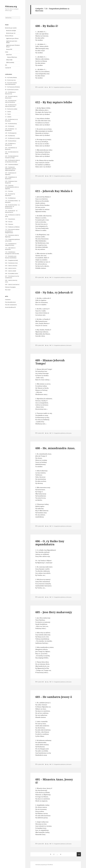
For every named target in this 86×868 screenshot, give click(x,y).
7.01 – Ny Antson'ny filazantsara (10, 195)
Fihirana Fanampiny (10, 287)
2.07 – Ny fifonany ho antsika (12, 138)
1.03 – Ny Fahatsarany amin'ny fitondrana (11, 101)
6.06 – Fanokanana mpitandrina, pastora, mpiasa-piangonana (11, 169)
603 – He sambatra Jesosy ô (54, 697)
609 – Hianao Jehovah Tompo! (50, 362)
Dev (6, 65)
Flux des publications (10, 302)
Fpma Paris (9, 55)
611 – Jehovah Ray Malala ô (54, 191)
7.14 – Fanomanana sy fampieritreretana (11, 244)
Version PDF (9, 49)
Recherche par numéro (11, 28)
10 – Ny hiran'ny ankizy (11, 109)
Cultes (7, 52)
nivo (47, 87)
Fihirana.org (11, 6)
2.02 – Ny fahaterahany (11, 124)
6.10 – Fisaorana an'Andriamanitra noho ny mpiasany (12, 187)
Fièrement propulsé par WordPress (44, 865)
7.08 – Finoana (9, 222)
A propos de (8, 68)
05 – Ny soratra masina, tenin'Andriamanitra (11, 84)
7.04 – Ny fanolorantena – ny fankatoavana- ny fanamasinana (12, 206)
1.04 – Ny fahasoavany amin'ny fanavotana (11, 106)
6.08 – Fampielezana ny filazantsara (11, 178)
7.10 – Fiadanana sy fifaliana (12, 227)
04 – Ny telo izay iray (10, 80)
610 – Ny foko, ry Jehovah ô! (54, 292)
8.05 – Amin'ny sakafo (11, 271)
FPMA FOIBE (9, 60)
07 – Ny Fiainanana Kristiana (12, 87)
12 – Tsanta (8, 114)
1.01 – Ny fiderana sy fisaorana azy (10, 93)
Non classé (8, 290)
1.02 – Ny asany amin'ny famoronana (11, 97)
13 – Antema (8, 117)
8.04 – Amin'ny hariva (11, 268)
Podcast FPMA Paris (12, 57)
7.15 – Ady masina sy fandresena (10, 249)
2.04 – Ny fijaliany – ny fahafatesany (11, 130)
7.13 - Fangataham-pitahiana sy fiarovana (61, 87)
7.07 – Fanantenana (10, 219)
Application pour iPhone (12, 38)
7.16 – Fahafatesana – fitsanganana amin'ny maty (12, 253)
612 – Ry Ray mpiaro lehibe (54, 102)
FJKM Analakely (10, 62)
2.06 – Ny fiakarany (10, 136)
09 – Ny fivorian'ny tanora (12, 90)
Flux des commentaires (11, 305)
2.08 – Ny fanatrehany (11, 141)
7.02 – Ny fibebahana (10, 198)
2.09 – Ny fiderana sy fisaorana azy (10, 144)
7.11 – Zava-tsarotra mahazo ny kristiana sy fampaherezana (12, 231)
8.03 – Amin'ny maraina (11, 266)
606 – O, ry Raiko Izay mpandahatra (50, 543)
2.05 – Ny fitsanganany (11, 133)
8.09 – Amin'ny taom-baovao (12, 285)
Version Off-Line (9, 36)
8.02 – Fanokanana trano (11, 263)
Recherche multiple (11, 31)
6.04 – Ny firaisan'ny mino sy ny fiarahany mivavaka (12, 161)
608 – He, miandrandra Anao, (55, 448)
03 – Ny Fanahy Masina (11, 77)
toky (47, 176)
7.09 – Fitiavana (9, 224)
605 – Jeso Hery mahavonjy (54, 612)
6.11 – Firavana (9, 191)
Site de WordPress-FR (10, 307)
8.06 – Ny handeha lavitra (12, 273)
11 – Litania (8, 112)
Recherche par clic (11, 33)
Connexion (8, 300)
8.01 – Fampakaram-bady (11, 260)
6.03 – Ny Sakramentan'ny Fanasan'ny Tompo (12, 157)
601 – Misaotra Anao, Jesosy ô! (54, 781)
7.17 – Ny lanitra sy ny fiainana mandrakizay (11, 257)
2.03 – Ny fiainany (10, 126)
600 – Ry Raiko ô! (47, 26)
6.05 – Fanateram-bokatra (12, 164)
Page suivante (79, 854)
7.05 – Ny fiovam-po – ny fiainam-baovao (11, 211)
